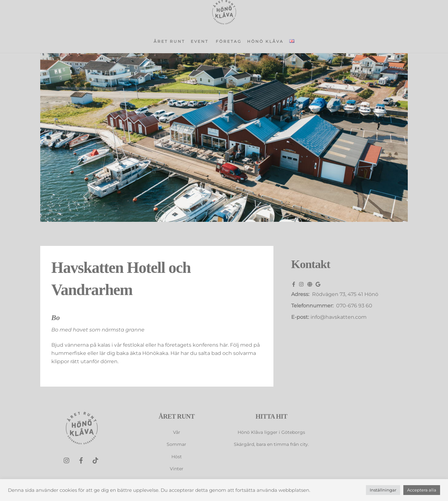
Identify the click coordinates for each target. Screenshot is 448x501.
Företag (229, 41)
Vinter (177, 469)
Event (200, 41)
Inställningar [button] (383, 490)
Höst (177, 457)
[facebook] (81, 460)
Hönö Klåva (265, 41)
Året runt (169, 41)
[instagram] (67, 460)
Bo (56, 318)
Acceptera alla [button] (422, 490)
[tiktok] (95, 460)
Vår (177, 432)
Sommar (176, 444)
